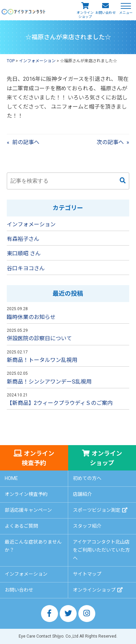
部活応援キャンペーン (28, 510)
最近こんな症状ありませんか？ (33, 546)
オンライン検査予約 (38, 458)
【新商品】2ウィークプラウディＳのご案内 (60, 403)
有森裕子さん (23, 239)
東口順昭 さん (24, 254)
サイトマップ (87, 574)
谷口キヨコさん (26, 268)
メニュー (126, 12)
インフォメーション (31, 224)
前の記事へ (26, 142)
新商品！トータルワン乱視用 (42, 360)
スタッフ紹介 (87, 526)
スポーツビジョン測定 (97, 510)
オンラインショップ (85, 15)
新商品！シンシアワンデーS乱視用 (49, 382)
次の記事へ (110, 142)
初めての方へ (87, 478)
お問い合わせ (105, 13)
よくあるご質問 (21, 526)
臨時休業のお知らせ (31, 317)
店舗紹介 (82, 494)
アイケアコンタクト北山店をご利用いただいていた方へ (101, 550)
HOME (11, 478)
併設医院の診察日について (39, 338)
